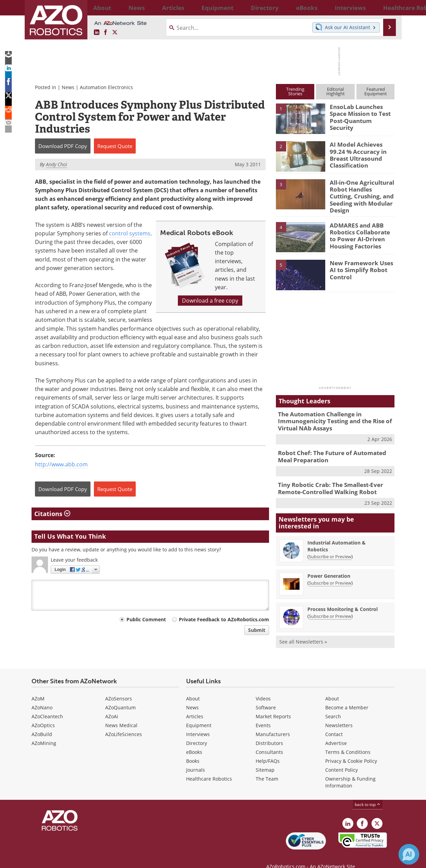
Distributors (269, 732)
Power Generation (329, 565)
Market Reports (273, 705)
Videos (263, 688)
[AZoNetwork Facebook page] (106, 33)
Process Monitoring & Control (343, 598)
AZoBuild (42, 723)
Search (333, 705)
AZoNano (42, 696)
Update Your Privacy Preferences (83, 859)
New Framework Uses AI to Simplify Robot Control (361, 264)
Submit (257, 630)
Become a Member (347, 696)
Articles (195, 705)
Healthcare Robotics (209, 768)
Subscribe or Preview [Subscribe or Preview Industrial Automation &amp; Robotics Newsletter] (330, 546)
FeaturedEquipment (376, 91)
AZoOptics (43, 714)
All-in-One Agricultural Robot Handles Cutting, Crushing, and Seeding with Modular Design (360, 192)
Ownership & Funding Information (350, 771)
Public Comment (146, 619)
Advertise (336, 732)
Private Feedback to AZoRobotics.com (224, 619)
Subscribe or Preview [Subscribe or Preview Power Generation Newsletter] (330, 572)
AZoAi (112, 705)
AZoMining (44, 732)
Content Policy (342, 759)
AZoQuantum (120, 696)
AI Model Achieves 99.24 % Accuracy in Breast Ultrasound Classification (361, 154)
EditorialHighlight (336, 91)
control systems (130, 233)
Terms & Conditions (348, 741)
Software (266, 696)
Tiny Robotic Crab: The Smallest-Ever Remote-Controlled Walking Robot (326, 479)
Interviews (198, 723)
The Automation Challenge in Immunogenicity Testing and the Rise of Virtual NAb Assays (330, 415)
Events (263, 714)
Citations (52, 514)
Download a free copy (210, 301)
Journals (196, 759)
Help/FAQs (268, 750)
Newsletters (339, 714)
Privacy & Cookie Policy (351, 750)
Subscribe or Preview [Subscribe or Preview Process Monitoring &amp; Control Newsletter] (330, 605)
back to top (368, 793)
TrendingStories (295, 91)
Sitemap (265, 759)
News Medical (121, 714)
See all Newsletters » (303, 631)
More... (387, 8)
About (193, 688)
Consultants (269, 741)
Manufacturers (273, 723)
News (68, 87)
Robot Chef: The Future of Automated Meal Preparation (334, 448)
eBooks (194, 741)
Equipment (199, 714)
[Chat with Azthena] (409, 854)
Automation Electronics (106, 87)
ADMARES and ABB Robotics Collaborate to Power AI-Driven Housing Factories (362, 229)
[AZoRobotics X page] (115, 33)
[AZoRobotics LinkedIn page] (97, 33)
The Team (267, 768)
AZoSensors (119, 688)
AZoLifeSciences (124, 723)
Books (193, 750)
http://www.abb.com (61, 464)
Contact (334, 723)
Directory (197, 732)
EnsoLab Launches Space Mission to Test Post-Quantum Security (361, 113)
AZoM (38, 688)
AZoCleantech (47, 705)
